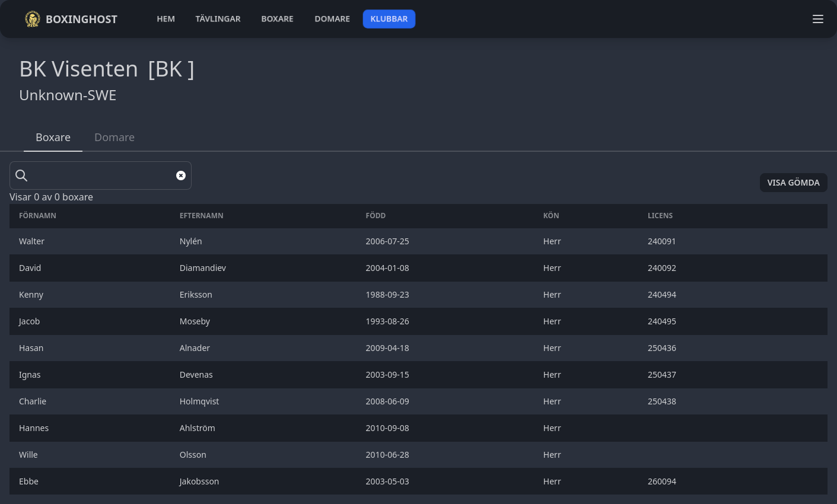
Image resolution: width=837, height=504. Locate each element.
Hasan (32, 348)
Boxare (53, 137)
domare (332, 19)
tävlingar (218, 19)
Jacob (31, 321)
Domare (114, 137)
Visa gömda (794, 182)
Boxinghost (71, 19)
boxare (277, 19)
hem (166, 19)
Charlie (34, 401)
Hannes (35, 428)
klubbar (389, 19)
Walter (33, 241)
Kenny (32, 294)
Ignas (31, 374)
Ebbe (30, 481)
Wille (29, 454)
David (31, 268)
